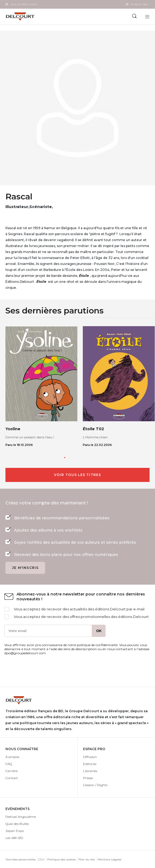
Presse (88, 778)
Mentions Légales (109, 859)
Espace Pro (139, 4)
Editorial (90, 764)
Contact (12, 778)
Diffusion (90, 757)
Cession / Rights (95, 785)
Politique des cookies (61, 859)
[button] (65, 458)
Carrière (12, 771)
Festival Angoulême (21, 817)
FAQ (9, 764)
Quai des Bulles (17, 824)
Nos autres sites (24, 4)
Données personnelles (21, 859)
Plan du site (87, 859)
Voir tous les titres (78, 475)
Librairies (90, 771)
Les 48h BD (14, 838)
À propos (12, 757)
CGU (41, 859)
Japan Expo (15, 831)
